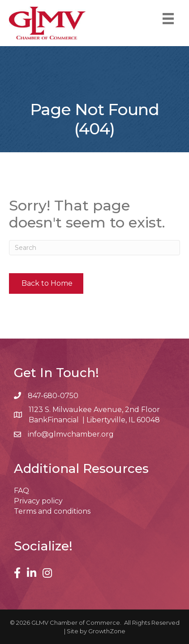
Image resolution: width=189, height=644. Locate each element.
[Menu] (168, 19)
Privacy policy (38, 501)
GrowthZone (107, 631)
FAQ (21, 491)
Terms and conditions (52, 511)
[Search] (94, 248)
